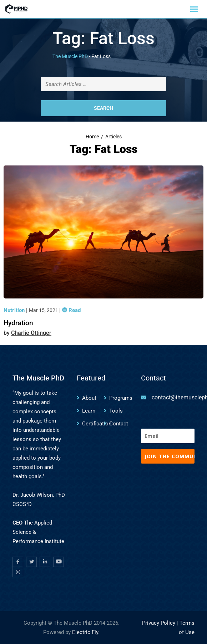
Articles (113, 137)
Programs (121, 398)
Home (92, 137)
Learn (89, 411)
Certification (97, 424)
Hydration (18, 323)
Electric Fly (85, 632)
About (89, 398)
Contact (119, 424)
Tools (116, 411)
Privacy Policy (159, 623)
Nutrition (15, 310)
